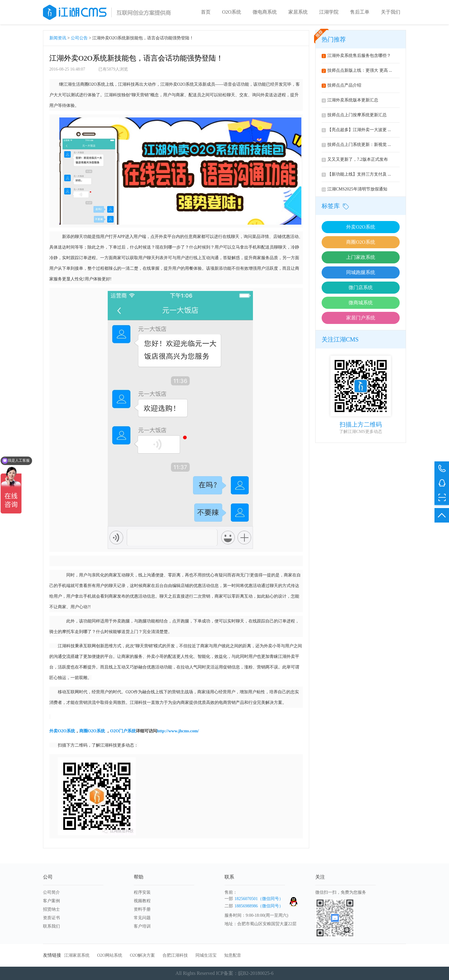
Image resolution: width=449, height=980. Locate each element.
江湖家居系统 (77, 955)
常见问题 (142, 918)
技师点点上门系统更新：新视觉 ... (356, 145)
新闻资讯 (58, 38)
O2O (62, 731)
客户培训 (142, 926)
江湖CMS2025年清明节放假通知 (354, 189)
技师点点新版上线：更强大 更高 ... (357, 70)
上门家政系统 (361, 257)
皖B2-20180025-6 (256, 973)
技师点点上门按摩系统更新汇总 (354, 115)
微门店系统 (361, 287)
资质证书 (51, 918)
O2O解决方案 (142, 955)
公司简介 (51, 892)
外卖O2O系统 (361, 227)
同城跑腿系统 (361, 272)
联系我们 (51, 926)
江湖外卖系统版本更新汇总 (350, 100)
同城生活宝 (206, 955)
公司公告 (79, 38)
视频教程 (142, 901)
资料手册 (142, 909)
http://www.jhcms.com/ (178, 731)
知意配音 (233, 955)
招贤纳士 (51, 909)
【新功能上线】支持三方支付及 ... (356, 174)
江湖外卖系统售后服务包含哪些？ (356, 56)
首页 (206, 12)
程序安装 (142, 892)
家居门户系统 (361, 318)
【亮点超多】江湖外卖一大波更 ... (356, 130)
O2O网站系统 (110, 955)
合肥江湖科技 (175, 955)
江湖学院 (329, 12)
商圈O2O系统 (361, 242)
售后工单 (360, 12)
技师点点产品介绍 (341, 85)
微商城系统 (361, 303)
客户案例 (51, 901)
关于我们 (391, 12)
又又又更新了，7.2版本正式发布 (355, 159)
